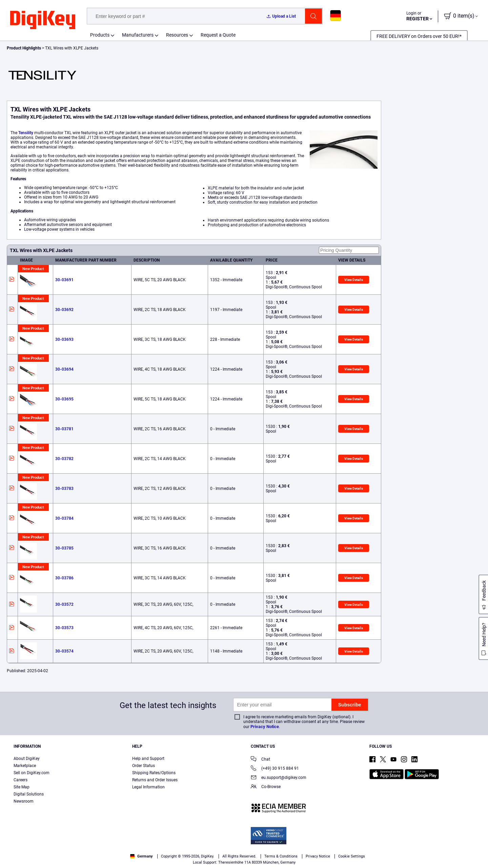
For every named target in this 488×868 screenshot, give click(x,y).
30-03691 (64, 280)
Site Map (22, 787)
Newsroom (24, 801)
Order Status (144, 766)
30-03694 (64, 369)
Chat (260, 760)
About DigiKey (27, 759)
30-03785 (64, 548)
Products (100, 35)
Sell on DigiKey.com (32, 773)
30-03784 (64, 518)
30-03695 (64, 399)
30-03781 (64, 429)
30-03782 (64, 459)
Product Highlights (24, 48)
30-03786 (64, 578)
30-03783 (64, 489)
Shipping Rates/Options (154, 773)
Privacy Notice (265, 727)
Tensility (26, 133)
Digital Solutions (29, 794)
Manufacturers (138, 35)
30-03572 (64, 604)
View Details (354, 280)
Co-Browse (266, 787)
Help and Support (148, 759)
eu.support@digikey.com (279, 778)
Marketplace (25, 766)
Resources (177, 35)
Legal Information (148, 787)
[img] (43, 20)
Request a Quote (218, 35)
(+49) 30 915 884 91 (275, 769)
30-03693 (64, 339)
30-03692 (64, 310)
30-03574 (64, 651)
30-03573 (64, 628)
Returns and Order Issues (155, 780)
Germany (141, 856)
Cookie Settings (352, 856)
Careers (21, 780)
